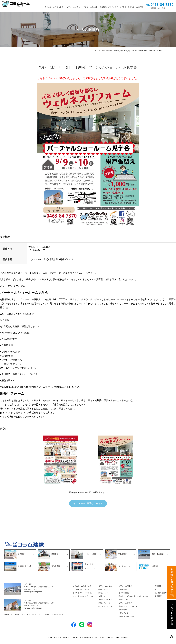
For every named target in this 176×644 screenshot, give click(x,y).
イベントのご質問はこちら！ (88, 504)
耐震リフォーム (104, 593)
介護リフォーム (104, 596)
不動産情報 (102, 7)
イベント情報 (124, 593)
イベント (123, 7)
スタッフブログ (124, 600)
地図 (156, 590)
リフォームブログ (125, 603)
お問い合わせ (124, 613)
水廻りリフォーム (105, 600)
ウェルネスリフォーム (81, 590)
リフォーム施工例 (90, 7)
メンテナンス (113, 7)
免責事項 (158, 596)
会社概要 (158, 586)
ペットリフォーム (105, 607)
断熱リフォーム (104, 590)
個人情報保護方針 (161, 593)
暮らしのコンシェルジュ (128, 607)
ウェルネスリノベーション (83, 593)
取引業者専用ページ (126, 617)
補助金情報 (123, 610)
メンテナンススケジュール (83, 596)
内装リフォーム (104, 603)
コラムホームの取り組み (82, 586)
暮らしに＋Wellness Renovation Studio (133, 596)
